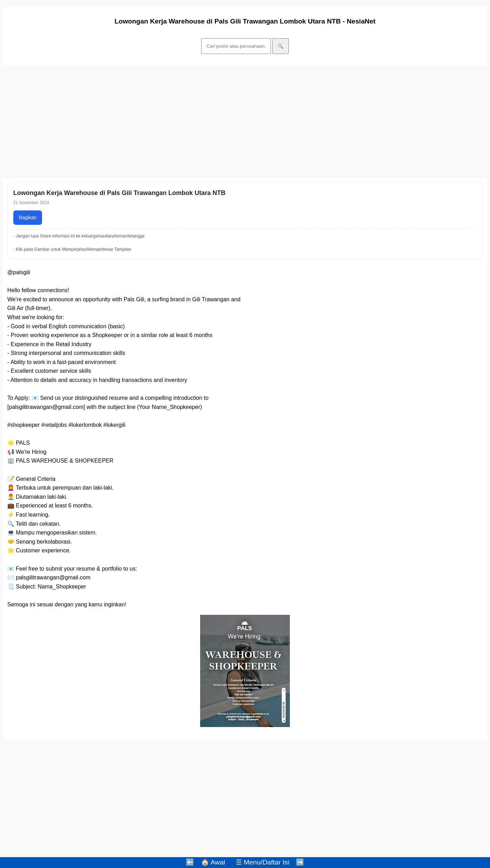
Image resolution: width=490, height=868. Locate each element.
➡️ (300, 862)
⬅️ (190, 862)
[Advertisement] (213, 122)
